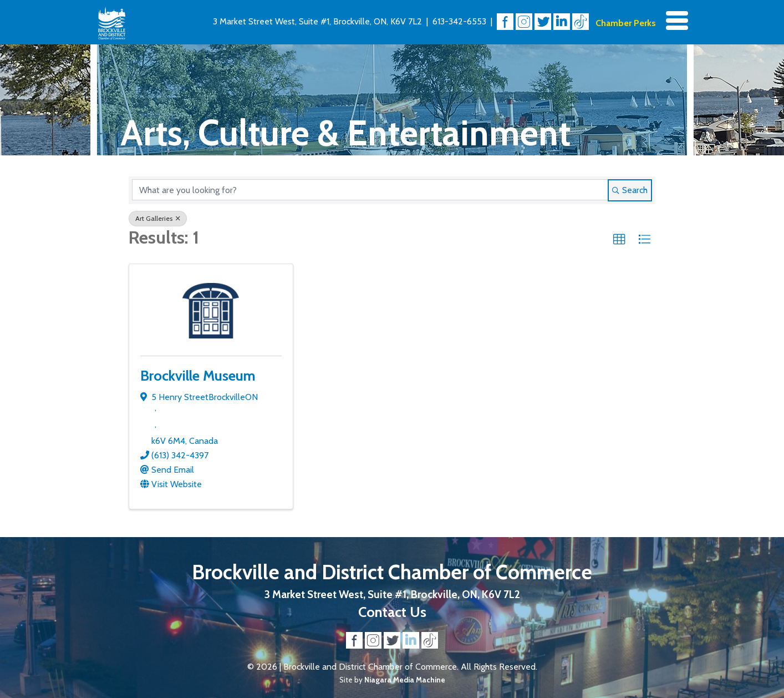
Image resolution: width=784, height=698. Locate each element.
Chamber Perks (626, 23)
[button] (619, 240)
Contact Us (392, 612)
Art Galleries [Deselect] (158, 218)
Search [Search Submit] (630, 190)
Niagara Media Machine (405, 680)
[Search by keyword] (370, 190)
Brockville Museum (198, 375)
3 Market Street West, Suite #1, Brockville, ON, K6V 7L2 (317, 21)
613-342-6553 (459, 21)
